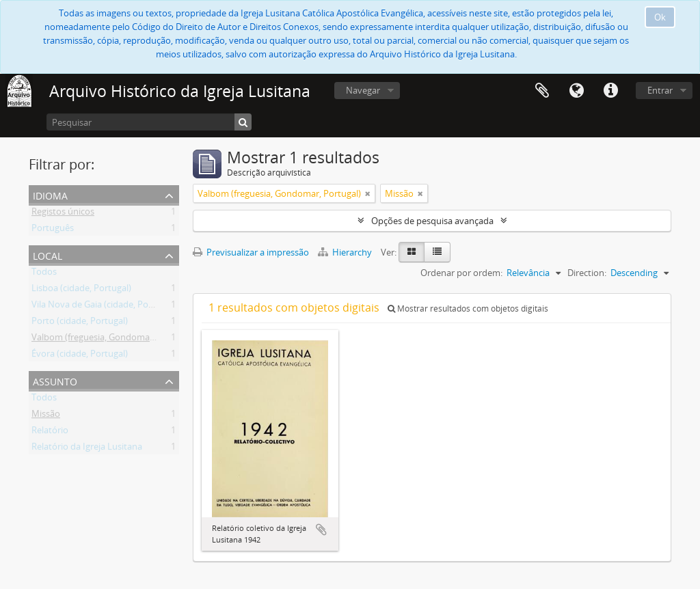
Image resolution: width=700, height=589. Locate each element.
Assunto (55, 380)
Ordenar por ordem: (461, 273)
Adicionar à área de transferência (321, 530)
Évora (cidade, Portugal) (80, 356)
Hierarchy (346, 252)
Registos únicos (63, 214)
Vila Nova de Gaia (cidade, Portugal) (103, 307)
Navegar (363, 90)
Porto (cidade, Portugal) (80, 323)
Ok (660, 17)
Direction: (587, 273)
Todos (44, 274)
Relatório (50, 433)
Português (53, 230)
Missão (46, 416)
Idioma (576, 91)
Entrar (660, 90)
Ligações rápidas (610, 91)
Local (48, 255)
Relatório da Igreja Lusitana (87, 449)
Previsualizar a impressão (251, 252)
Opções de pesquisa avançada (432, 221)
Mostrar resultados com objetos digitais (468, 309)
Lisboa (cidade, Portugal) (81, 290)
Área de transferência (542, 91)
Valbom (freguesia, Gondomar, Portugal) (113, 340)
